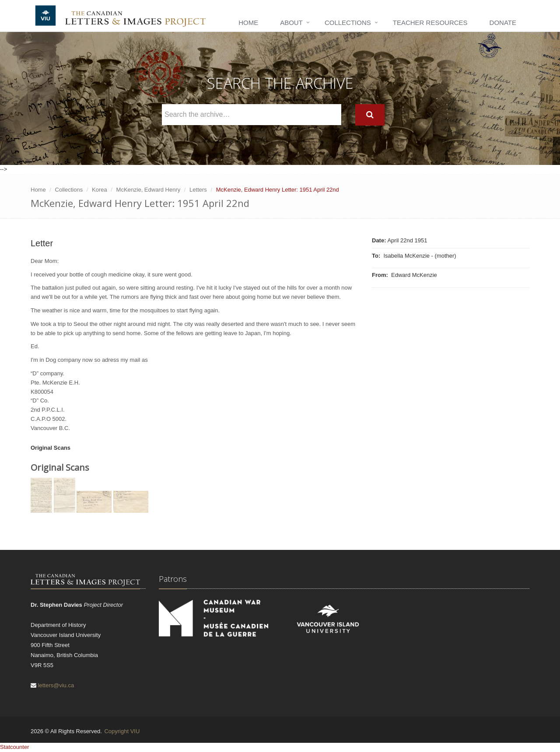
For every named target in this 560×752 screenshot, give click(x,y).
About (291, 23)
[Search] (370, 115)
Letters (198, 190)
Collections (348, 23)
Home (248, 23)
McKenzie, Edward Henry (149, 190)
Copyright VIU (122, 731)
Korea (100, 190)
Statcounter (15, 747)
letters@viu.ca (56, 685)
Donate (503, 23)
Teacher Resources (430, 23)
